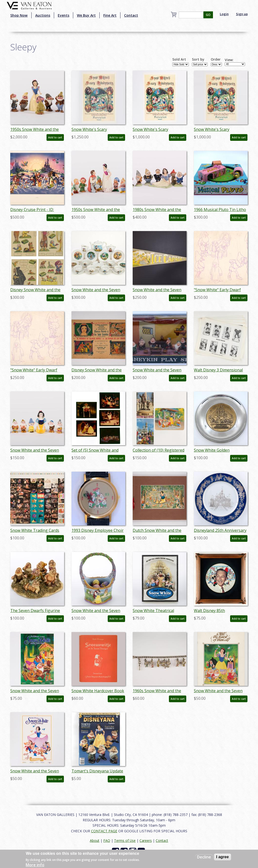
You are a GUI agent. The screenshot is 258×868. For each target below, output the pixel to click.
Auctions (43, 15)
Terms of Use (125, 840)
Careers (146, 840)
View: (229, 60)
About (95, 840)
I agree (223, 857)
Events (64, 15)
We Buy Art (86, 15)
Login (224, 14)
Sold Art (179, 59)
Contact (131, 15)
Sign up (242, 14)
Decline (204, 857)
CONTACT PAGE (104, 831)
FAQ (107, 840)
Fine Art (110, 15)
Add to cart (55, 137)
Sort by (198, 59)
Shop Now (19, 15)
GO (208, 15)
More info (35, 865)
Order (216, 59)
